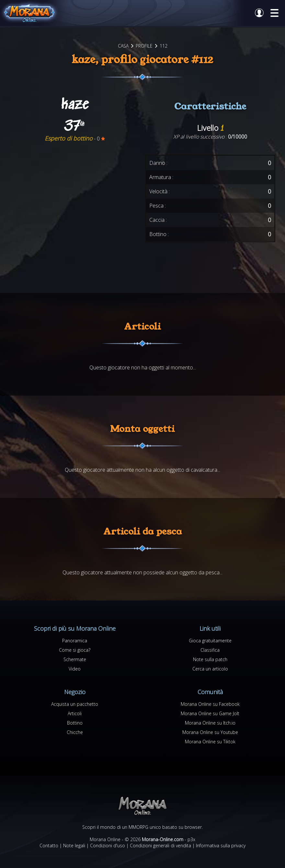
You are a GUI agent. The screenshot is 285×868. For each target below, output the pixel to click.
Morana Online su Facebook (210, 704)
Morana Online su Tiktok (210, 742)
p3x (191, 839)
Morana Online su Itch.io (210, 723)
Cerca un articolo (210, 669)
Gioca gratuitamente (210, 641)
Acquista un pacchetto (75, 704)
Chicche (75, 732)
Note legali (74, 845)
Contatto (49, 845)
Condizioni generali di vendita (160, 845)
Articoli (75, 713)
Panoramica (75, 641)
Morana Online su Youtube (210, 732)
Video (75, 669)
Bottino (75, 723)
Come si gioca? (75, 650)
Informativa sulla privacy (221, 845)
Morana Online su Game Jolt (210, 713)
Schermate (75, 659)
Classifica (210, 650)
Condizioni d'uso (108, 845)
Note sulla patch (210, 659)
